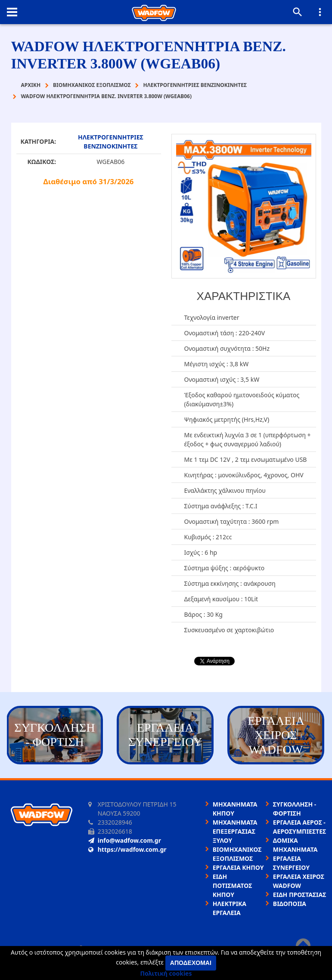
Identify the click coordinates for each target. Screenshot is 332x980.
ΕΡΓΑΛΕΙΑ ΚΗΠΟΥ (238, 867)
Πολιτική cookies (166, 973)
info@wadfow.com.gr (125, 840)
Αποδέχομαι (191, 963)
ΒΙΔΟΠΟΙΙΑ (290, 904)
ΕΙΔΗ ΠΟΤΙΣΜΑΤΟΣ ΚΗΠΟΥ (233, 886)
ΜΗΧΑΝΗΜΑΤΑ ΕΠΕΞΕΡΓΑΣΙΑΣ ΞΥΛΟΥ (235, 831)
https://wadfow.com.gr (127, 849)
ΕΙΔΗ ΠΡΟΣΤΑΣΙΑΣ (299, 895)
